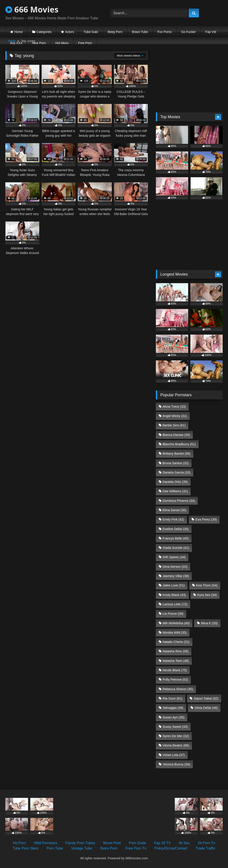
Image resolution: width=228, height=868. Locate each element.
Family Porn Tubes (80, 843)
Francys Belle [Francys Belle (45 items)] (176, 538)
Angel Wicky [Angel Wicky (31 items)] (175, 416)
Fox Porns (165, 32)
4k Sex (184, 843)
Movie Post (112, 843)
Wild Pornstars (46, 843)
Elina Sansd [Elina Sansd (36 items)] (174, 510)
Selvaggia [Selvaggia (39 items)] (173, 708)
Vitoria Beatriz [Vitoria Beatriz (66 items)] (176, 745)
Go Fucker (188, 32)
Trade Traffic (205, 848)
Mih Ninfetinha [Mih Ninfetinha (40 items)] (176, 623)
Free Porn (85, 43)
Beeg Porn (115, 32)
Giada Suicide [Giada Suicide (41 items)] (176, 548)
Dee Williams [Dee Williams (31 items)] (175, 491)
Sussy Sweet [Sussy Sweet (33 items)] (175, 727)
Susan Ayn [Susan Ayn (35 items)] (173, 717)
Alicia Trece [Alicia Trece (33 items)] (174, 407)
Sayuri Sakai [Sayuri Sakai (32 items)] (206, 698)
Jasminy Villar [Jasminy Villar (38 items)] (176, 576)
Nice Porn (39, 43)
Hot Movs (62, 43)
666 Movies (32, 9)
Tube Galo (91, 32)
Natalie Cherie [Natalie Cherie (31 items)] (176, 642)
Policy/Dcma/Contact (171, 848)
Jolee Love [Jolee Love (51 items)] (174, 585)
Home (19, 32)
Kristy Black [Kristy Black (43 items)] (174, 595)
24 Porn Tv (206, 843)
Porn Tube (55, 848)
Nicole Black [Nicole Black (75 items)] (175, 670)
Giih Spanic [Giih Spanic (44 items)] (174, 557)
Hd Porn (19, 843)
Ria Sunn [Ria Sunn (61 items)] (172, 698)
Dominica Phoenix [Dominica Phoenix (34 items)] (179, 501)
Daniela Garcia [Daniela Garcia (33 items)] (176, 472)
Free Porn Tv (136, 848)
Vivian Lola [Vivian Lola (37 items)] (174, 755)
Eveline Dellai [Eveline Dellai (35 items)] (176, 529)
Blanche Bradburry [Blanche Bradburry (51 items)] (179, 444)
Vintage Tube (81, 848)
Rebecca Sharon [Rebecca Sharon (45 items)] (178, 689)
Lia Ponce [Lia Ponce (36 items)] (173, 614)
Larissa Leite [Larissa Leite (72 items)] (175, 604)
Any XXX (16, 43)
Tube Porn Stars (26, 848)
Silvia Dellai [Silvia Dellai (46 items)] (206, 708)
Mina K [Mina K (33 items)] (209, 623)
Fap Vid (211, 32)
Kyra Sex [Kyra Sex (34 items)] (207, 595)
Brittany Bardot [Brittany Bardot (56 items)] (176, 453)
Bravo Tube (140, 32)
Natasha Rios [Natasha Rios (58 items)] (175, 651)
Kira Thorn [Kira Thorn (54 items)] (207, 585)
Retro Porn (109, 848)
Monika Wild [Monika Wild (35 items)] (175, 632)
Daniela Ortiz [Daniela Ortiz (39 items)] (175, 482)
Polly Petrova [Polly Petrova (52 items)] (175, 679)
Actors (70, 32)
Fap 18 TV (162, 843)
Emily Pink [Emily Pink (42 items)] (173, 519)
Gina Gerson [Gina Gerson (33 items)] (175, 567)
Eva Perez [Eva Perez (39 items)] (206, 519)
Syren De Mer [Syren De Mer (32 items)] (176, 736)
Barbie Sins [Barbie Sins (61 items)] (174, 425)
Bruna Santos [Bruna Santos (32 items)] (176, 463)
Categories (44, 32)
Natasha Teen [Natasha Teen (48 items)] (176, 661)
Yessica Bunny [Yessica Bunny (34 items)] (176, 764)
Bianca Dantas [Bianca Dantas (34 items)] (176, 435)
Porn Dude (137, 843)
